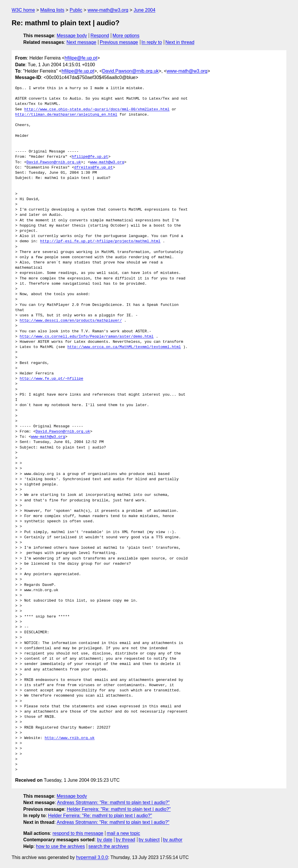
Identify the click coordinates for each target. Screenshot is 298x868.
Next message (81, 42)
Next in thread (180, 42)
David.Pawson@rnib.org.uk (130, 71)
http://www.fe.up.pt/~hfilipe (52, 379)
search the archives (109, 846)
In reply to (152, 42)
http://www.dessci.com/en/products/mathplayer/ (71, 321)
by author (173, 840)
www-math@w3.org (108, 10)
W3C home (23, 10)
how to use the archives (61, 846)
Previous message (119, 42)
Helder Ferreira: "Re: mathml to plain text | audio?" (119, 809)
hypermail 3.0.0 (92, 857)
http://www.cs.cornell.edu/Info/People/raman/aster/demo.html (87, 337)
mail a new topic (124, 833)
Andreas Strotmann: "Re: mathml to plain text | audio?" (113, 802)
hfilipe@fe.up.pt (81, 58)
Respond (100, 36)
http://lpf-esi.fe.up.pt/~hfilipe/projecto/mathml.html (100, 241)
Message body (72, 36)
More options (126, 36)
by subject (149, 840)
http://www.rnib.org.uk (70, 738)
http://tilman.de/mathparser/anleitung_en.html (66, 115)
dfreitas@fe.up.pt (94, 168)
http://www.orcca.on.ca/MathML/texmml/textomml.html (124, 347)
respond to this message (78, 833)
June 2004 (144, 10)
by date (104, 840)
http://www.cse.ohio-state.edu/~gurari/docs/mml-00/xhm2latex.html (97, 110)
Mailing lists (52, 10)
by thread (126, 840)
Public (76, 10)
